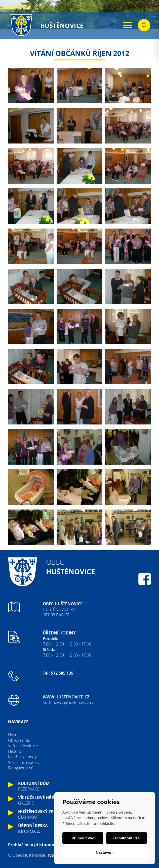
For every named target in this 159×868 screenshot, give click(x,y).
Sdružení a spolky (24, 762)
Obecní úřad (19, 740)
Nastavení (105, 852)
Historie (15, 751)
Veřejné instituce (23, 746)
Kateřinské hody (22, 757)
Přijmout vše (83, 838)
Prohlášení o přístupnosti (34, 845)
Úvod (13, 735)
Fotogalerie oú (21, 768)
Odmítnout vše (126, 838)
